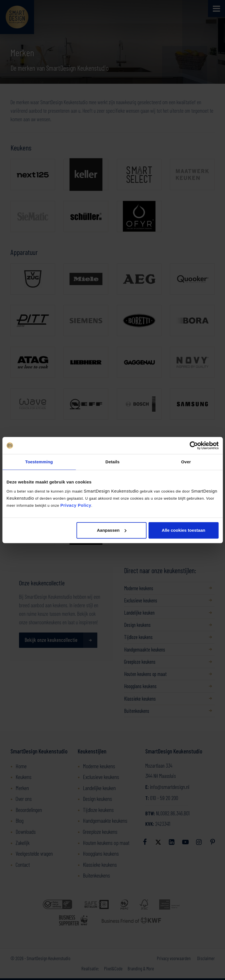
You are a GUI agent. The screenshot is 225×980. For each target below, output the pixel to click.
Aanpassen (112, 530)
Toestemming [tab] (39, 462)
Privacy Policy (76, 505)
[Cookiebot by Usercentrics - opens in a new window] (194, 445)
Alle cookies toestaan (183, 530)
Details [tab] (113, 462)
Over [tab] (186, 462)
